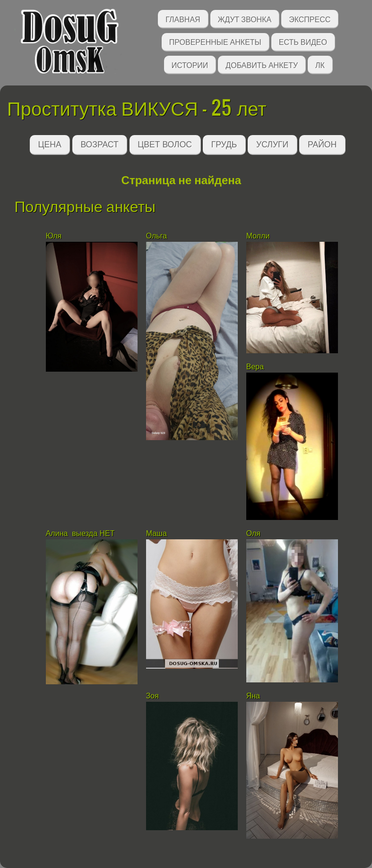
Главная (183, 19)
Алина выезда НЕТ (80, 533)
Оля (253, 533)
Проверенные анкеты (215, 41)
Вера (255, 367)
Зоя (154, 696)
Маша (156, 533)
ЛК (320, 64)
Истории (190, 64)
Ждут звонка (245, 19)
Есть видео (303, 41)
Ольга (156, 236)
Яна (253, 696)
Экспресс (310, 19)
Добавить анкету (262, 64)
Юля (54, 236)
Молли (258, 236)
